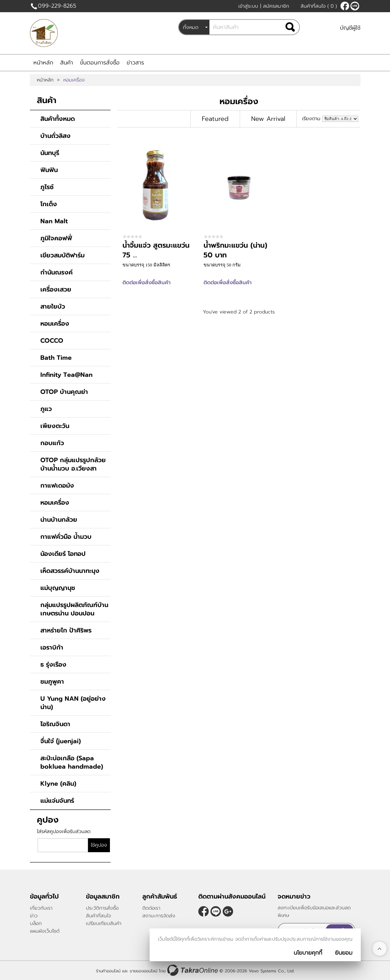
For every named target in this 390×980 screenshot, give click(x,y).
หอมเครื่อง (55, 324)
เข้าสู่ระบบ (248, 6)
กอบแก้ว (52, 443)
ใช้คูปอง (99, 845)
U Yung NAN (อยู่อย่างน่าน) (73, 703)
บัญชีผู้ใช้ (350, 28)
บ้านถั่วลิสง (55, 136)
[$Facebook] (345, 6)
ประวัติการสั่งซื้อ (102, 908)
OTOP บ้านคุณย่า (64, 392)
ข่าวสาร (135, 63)
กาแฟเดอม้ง (57, 485)
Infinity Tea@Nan (66, 375)
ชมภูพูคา (52, 682)
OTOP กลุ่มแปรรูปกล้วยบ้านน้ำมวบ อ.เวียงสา (73, 464)
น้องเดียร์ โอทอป (63, 554)
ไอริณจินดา (55, 724)
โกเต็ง (49, 204)
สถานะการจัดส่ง (159, 916)
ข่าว (34, 916)
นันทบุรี (50, 153)
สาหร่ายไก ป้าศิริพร (66, 630)
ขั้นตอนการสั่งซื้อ (100, 63)
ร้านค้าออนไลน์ (108, 971)
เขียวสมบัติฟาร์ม (62, 255)
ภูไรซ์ (47, 187)
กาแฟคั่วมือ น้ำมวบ (66, 537)
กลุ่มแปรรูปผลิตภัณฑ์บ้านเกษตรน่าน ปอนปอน (74, 609)
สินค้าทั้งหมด (58, 119)
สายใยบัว (53, 306)
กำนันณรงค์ (57, 272)
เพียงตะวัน (55, 426)
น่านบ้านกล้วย (59, 520)
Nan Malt (54, 221)
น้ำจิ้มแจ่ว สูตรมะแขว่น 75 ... (156, 250)
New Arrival (268, 119)
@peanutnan (355, 6)
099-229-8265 (57, 6)
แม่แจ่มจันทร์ (57, 801)
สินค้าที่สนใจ (319, 6)
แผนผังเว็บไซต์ (45, 931)
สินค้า (67, 63)
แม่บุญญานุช (58, 588)
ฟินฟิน (49, 170)
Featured (215, 119)
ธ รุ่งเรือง (53, 664)
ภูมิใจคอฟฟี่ (56, 238)
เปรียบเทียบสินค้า (104, 923)
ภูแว (46, 409)
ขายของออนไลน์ (144, 971)
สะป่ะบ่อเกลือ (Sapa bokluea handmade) (72, 762)
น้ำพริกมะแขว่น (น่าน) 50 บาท (235, 250)
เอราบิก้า (52, 647)
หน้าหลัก (43, 63)
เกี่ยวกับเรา (41, 908)
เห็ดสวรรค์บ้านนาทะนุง (70, 571)
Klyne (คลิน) (58, 784)
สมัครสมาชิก (276, 6)
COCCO (52, 341)
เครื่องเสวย (56, 289)
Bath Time (56, 358)
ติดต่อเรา (151, 908)
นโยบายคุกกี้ (308, 953)
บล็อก (36, 923)
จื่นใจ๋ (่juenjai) (61, 741)
